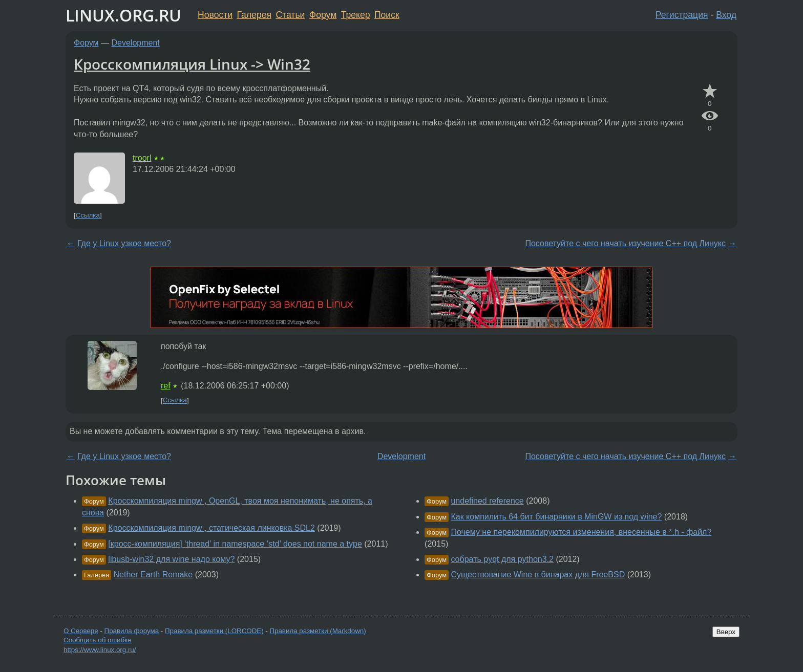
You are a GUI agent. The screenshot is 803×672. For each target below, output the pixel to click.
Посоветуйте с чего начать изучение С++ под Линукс (625, 243)
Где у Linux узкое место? (124, 243)
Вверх (726, 632)
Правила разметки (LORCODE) (214, 631)
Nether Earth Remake (153, 575)
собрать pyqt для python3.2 (502, 559)
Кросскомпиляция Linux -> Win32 (192, 64)
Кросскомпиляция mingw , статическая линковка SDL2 (212, 528)
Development (136, 43)
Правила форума (132, 631)
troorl (142, 158)
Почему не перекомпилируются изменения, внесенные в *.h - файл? (581, 532)
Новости (215, 15)
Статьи (290, 15)
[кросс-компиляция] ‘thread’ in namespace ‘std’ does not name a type (235, 544)
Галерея (254, 15)
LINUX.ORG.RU (123, 15)
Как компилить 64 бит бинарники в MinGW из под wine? (556, 517)
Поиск (387, 15)
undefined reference (487, 501)
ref (166, 386)
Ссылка (88, 215)
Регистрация (682, 15)
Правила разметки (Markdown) (318, 631)
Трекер (356, 15)
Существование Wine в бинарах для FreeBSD (538, 575)
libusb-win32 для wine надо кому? (171, 559)
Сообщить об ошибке (98, 640)
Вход (726, 15)
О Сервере (81, 631)
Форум (323, 15)
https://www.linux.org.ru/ (100, 650)
